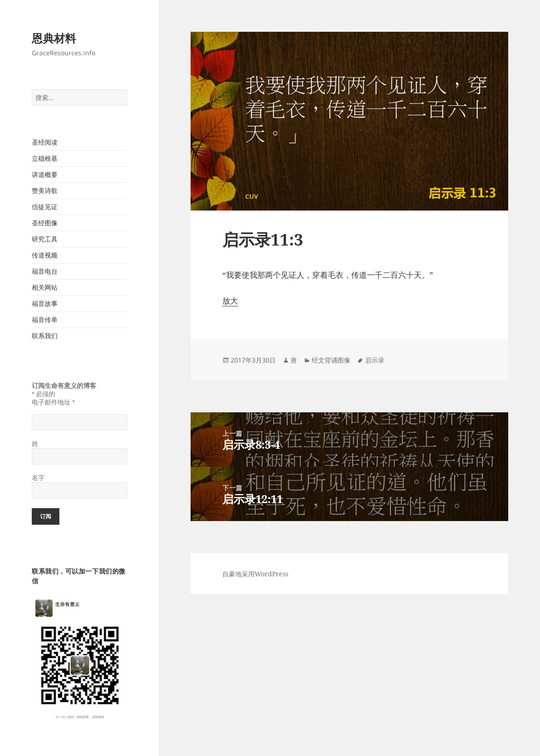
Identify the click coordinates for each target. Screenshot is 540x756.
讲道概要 (45, 174)
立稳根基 (45, 158)
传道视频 (45, 255)
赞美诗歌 (45, 190)
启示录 (375, 360)
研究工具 (45, 239)
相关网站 (45, 287)
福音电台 (45, 271)
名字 (38, 478)
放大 (230, 301)
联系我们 (45, 336)
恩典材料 (54, 38)
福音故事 (45, 303)
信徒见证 (45, 207)
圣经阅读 (45, 142)
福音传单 (45, 319)
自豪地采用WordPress (255, 574)
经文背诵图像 (331, 360)
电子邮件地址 (53, 402)
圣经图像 (45, 223)
